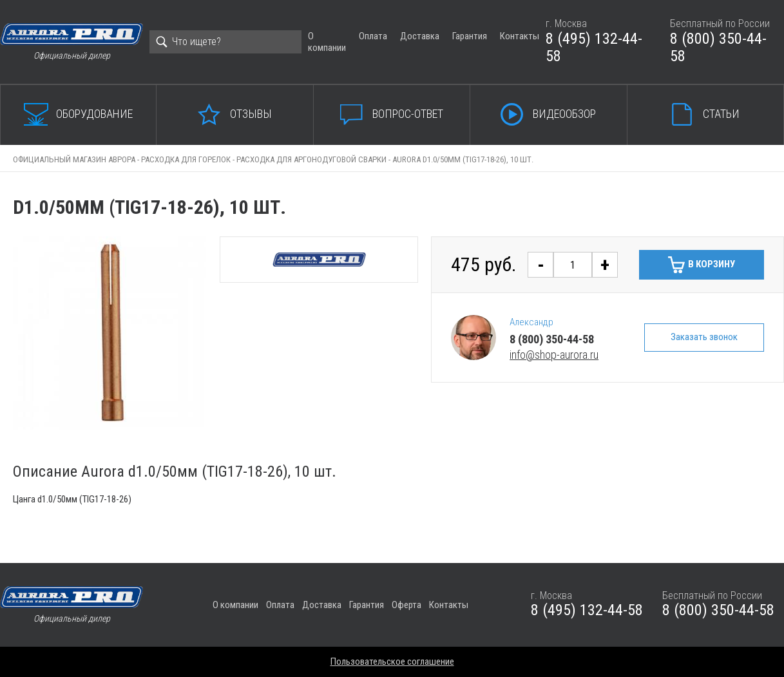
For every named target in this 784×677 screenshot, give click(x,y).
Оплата (373, 36)
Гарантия (470, 36)
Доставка (420, 36)
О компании (327, 42)
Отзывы (251, 114)
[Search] (225, 42)
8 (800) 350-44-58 (718, 48)
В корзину (712, 264)
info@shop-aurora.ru (554, 355)
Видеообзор (564, 114)
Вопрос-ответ (408, 114)
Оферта (406, 605)
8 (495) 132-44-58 (594, 48)
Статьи (721, 114)
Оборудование (94, 114)
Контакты (520, 36)
